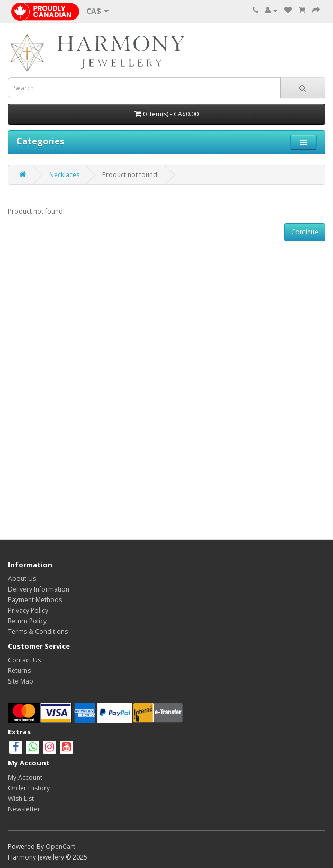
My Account (25, 777)
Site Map (21, 681)
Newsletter (24, 809)
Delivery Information (39, 589)
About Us (22, 579)
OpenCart (60, 847)
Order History (29, 788)
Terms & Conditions (38, 631)
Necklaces (64, 175)
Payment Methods (35, 600)
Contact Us (24, 660)
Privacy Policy (28, 610)
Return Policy (27, 621)
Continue (305, 232)
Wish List (21, 798)
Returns (19, 671)
